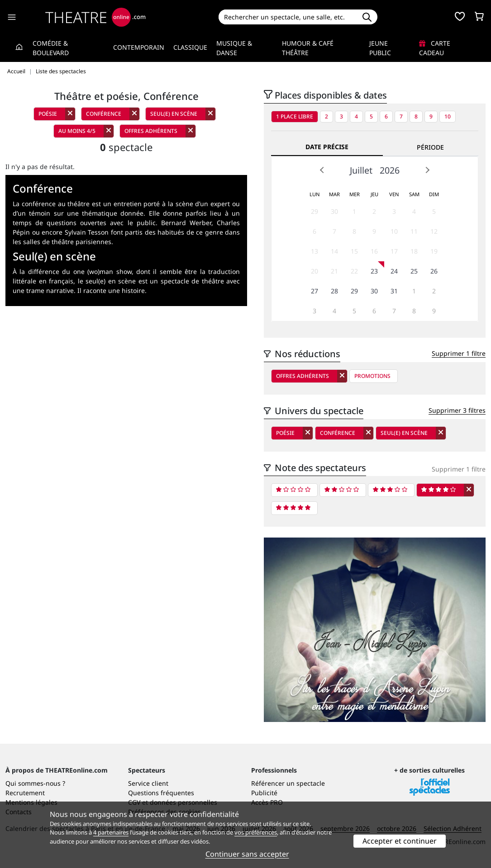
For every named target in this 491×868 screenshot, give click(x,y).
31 (394, 291)
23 (374, 271)
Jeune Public (380, 48)
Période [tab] (430, 147)
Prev (322, 170)
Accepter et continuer (400, 841)
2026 (390, 170)
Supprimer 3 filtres (457, 410)
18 (414, 251)
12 (434, 231)
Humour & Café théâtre (308, 48)
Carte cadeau (435, 48)
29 (315, 211)
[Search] (288, 17)
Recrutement (25, 793)
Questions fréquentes (161, 793)
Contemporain (139, 47)
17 (394, 251)
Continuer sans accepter (247, 854)
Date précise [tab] (327, 147)
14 (334, 251)
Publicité (264, 793)
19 (434, 251)
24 (394, 271)
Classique (190, 47)
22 (354, 271)
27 (315, 291)
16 (374, 251)
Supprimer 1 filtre (459, 353)
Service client (148, 783)
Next (427, 170)
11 (414, 231)
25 (414, 271)
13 (315, 251)
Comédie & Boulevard (51, 48)
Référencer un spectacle (288, 783)
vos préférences (256, 832)
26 (434, 271)
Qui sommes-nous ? (35, 783)
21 (334, 271)
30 (334, 211)
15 (354, 251)
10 (448, 116)
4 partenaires (111, 832)
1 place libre (295, 116)
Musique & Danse (234, 48)
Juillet (361, 170)
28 (334, 291)
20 (315, 271)
